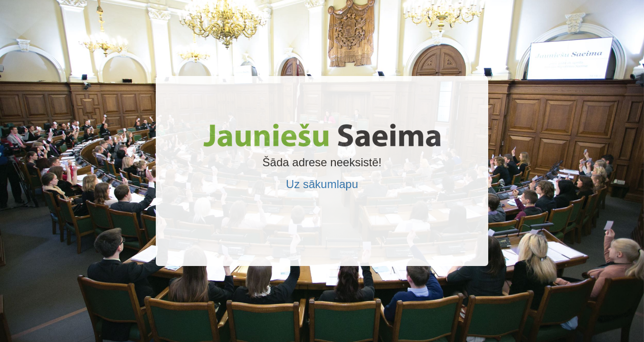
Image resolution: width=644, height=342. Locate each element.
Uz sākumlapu (322, 184)
